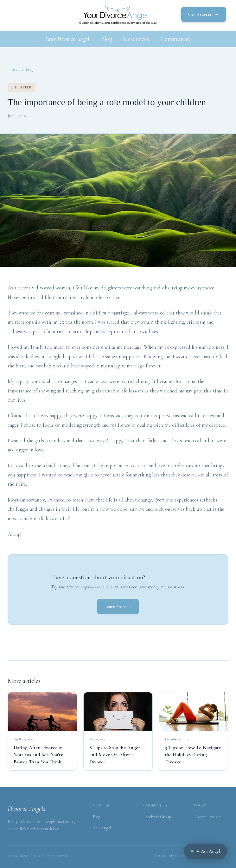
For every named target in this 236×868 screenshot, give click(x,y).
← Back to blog (20, 70)
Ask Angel (102, 828)
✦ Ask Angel (206, 851)
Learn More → (118, 607)
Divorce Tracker (207, 817)
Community (176, 39)
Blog (107, 39)
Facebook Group (157, 817)
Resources (136, 39)
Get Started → (204, 14)
